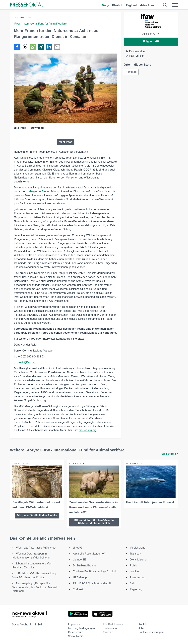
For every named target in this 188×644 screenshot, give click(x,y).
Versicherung (138, 547)
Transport (135, 553)
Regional (131, 5)
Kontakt (143, 624)
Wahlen (134, 571)
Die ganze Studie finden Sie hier (37, 515)
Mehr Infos (66, 142)
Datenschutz (76, 632)
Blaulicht (118, 5)
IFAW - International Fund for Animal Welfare (40, 24)
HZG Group (80, 577)
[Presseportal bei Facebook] (30, 624)
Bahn (133, 583)
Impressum (75, 624)
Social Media (76, 636)
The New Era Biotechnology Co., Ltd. (95, 571)
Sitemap (108, 632)
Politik (133, 565)
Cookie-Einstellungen (151, 632)
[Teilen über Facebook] (17, 47)
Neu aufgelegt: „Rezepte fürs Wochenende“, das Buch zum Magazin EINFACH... (35, 587)
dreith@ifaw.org (26, 363)
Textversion (110, 628)
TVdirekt (78, 589)
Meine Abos (147, 5)
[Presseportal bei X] (34, 624)
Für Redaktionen (113, 624)
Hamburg (131, 72)
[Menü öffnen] (175, 5)
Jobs (141, 628)
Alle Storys (151, 34)
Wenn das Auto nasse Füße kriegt (36, 547)
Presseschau (138, 577)
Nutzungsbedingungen (81, 628)
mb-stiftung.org (88, 430)
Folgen (151, 42)
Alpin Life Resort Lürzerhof (89, 553)
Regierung (136, 589)
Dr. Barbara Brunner (85, 565)
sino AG (78, 547)
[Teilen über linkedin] (49, 47)
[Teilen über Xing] (41, 47)
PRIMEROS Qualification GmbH (92, 583)
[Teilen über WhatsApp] (33, 47)
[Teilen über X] (25, 47)
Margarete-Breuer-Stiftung (44, 191)
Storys (106, 5)
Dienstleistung (138, 559)
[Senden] (57, 47)
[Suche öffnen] (165, 5)
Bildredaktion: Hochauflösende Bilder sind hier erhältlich (94, 522)
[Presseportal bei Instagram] (39, 624)
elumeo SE (79, 559)
